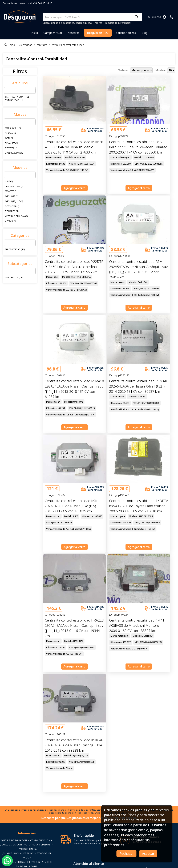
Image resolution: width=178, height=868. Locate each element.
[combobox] (6, 90)
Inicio (34, 33)
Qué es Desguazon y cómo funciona (27, 840)
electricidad (26, 45)
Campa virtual (53, 33)
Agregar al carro (74, 188)
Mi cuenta (154, 17)
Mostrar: (161, 70)
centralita (42, 45)
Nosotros (73, 33)
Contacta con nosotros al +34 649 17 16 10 (28, 3)
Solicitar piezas (126, 33)
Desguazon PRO (98, 33)
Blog (144, 33)
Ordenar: (124, 70)
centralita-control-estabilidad (68, 45)
